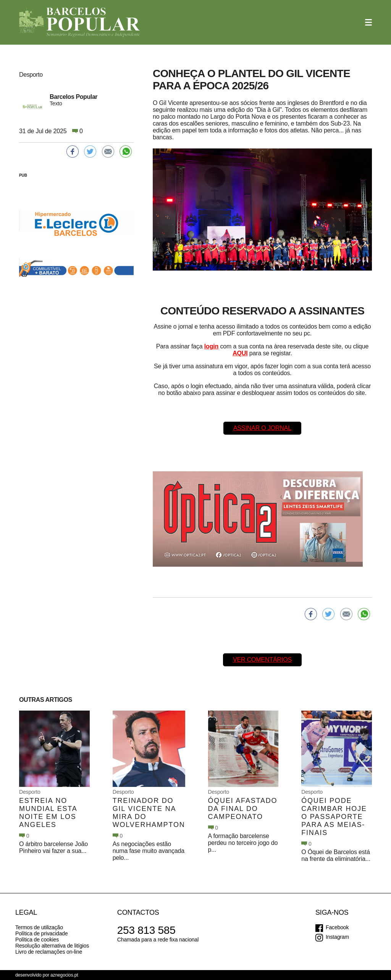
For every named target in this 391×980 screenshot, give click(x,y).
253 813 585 (146, 930)
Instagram (337, 937)
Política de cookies (37, 940)
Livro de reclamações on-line (49, 952)
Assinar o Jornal (262, 428)
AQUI (240, 353)
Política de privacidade (42, 933)
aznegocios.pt (64, 975)
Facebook (337, 927)
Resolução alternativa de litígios (52, 946)
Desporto (30, 792)
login (211, 346)
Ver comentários (262, 660)
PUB (23, 175)
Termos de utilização (39, 927)
